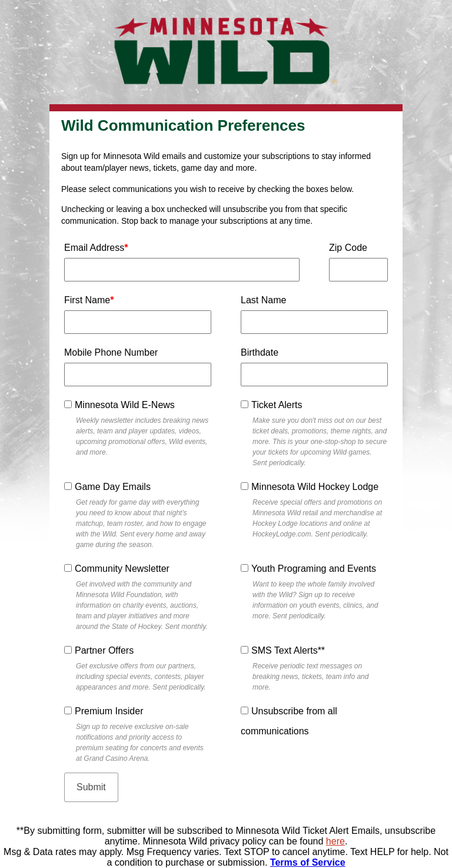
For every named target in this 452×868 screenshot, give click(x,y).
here (335, 841)
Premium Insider (109, 711)
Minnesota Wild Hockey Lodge (315, 487)
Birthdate (260, 352)
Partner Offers (104, 650)
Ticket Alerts (277, 405)
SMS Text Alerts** (288, 650)
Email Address (96, 248)
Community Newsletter (122, 569)
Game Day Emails (113, 487)
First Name (89, 300)
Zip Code (348, 248)
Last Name (263, 300)
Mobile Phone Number (111, 352)
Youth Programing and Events (314, 569)
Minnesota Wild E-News (125, 405)
